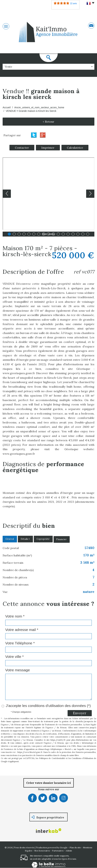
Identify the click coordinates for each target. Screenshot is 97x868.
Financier (61, 539)
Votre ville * (14, 657)
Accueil (7, 107)
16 (83, 234)
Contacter (22, 148)
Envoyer (80, 713)
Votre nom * (15, 616)
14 (73, 234)
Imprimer (48, 148)
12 (63, 234)
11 (58, 234)
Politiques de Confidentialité (52, 758)
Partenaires (58, 850)
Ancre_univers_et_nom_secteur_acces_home (39, 107)
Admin (69, 850)
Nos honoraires (42, 850)
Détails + (25, 539)
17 (88, 234)
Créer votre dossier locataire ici (49, 783)
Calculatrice (75, 148)
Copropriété (43, 539)
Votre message (18, 670)
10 (53, 234)
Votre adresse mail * (22, 630)
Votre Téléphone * (20, 643)
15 (78, 234)
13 (68, 234)
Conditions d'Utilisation (82, 758)
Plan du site (75, 847)
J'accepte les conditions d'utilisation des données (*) (48, 705)
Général (9, 539)
